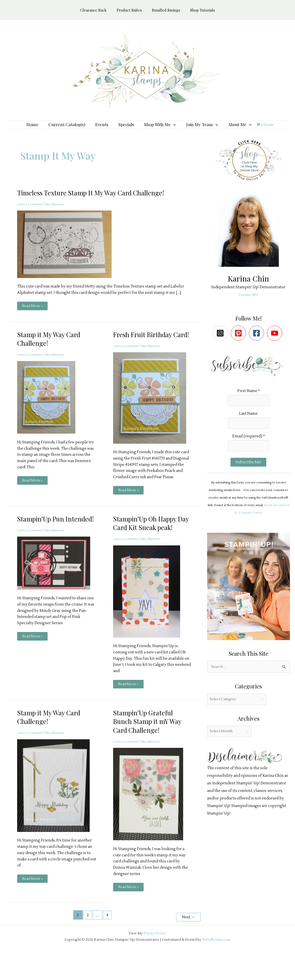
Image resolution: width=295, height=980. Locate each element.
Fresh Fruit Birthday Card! (145, 346)
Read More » (33, 314)
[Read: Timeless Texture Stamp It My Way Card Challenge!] (68, 252)
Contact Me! (249, 302)
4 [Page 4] (106, 941)
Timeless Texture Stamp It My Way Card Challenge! (98, 200)
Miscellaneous (60, 212)
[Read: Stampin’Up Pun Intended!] (57, 589)
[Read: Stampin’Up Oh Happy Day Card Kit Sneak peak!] (150, 617)
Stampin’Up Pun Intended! (43, 540)
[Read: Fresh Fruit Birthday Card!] (153, 414)
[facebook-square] (258, 341)
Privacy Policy (155, 958)
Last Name (248, 422)
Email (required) (249, 446)
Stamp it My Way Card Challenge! (52, 346)
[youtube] (276, 341)
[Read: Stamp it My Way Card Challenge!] (49, 405)
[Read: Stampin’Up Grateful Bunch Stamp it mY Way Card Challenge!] (151, 820)
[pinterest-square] (239, 341)
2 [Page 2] (86, 941)
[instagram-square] (221, 341)
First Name (249, 398)
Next (187, 941)
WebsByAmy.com (216, 964)
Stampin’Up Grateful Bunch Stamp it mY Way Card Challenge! (150, 747)
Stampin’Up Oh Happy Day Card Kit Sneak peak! (148, 544)
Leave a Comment (31, 212)
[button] (171, 128)
